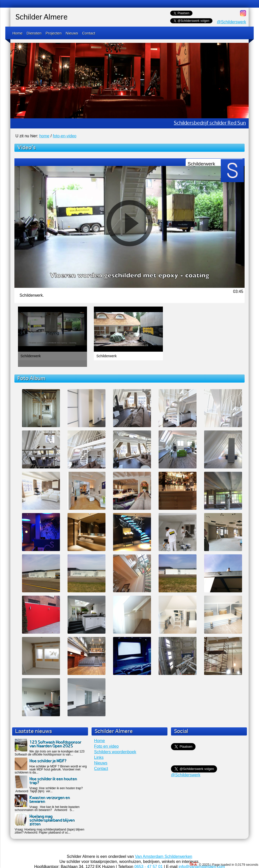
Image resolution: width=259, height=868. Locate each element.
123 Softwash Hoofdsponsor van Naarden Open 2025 (55, 744)
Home (17, 33)
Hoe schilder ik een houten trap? (53, 781)
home (44, 136)
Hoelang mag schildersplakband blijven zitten (52, 820)
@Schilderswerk (231, 22)
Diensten (34, 33)
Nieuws (72, 33)
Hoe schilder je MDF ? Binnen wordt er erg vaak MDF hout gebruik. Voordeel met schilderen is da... (51, 769)
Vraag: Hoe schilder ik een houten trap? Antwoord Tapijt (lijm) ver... (49, 790)
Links (99, 757)
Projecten (53, 33)
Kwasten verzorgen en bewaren (50, 800)
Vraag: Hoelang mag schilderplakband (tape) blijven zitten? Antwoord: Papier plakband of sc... (49, 831)
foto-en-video (65, 136)
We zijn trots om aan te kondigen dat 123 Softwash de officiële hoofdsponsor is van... (50, 753)
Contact (89, 33)
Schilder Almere (41, 17)
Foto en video (106, 746)
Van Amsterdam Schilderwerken (164, 856)
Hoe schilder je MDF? (48, 761)
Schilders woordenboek (115, 752)
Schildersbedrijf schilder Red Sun (210, 123)
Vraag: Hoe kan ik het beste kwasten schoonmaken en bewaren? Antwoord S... (47, 808)
